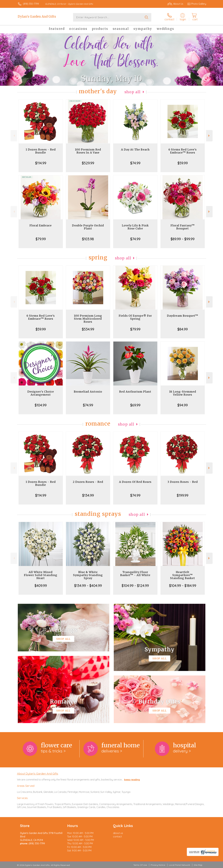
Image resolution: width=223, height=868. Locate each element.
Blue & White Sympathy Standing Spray (88, 575)
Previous (14, 136)
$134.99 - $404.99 (88, 586)
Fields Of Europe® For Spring (135, 317)
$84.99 (183, 329)
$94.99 (183, 405)
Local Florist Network (179, 865)
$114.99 (41, 163)
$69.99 (135, 405)
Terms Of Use (140, 865)
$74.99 (135, 163)
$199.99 (183, 495)
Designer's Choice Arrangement (41, 393)
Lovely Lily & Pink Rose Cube (135, 227)
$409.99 (41, 586)
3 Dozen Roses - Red (183, 482)
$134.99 (88, 495)
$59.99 (183, 163)
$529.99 (88, 163)
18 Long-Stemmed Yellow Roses (183, 393)
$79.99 (41, 239)
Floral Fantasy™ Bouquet (183, 227)
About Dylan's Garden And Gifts (38, 774)
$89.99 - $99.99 (183, 239)
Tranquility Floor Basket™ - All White (135, 574)
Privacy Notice (158, 865)
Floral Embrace (41, 225)
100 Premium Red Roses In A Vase (88, 151)
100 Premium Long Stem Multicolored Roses (88, 319)
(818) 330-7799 (31, 4)
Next (209, 136)
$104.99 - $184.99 (183, 586)
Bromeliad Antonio (88, 392)
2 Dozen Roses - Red (88, 482)
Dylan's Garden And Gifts (37, 16)
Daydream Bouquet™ (183, 316)
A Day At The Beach (135, 150)
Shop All (133, 92)
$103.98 (88, 239)
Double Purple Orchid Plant (88, 227)
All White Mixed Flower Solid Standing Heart (41, 575)
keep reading (132, 780)
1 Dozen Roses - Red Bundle (41, 151)
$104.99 (41, 405)
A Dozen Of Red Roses (135, 482)
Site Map (198, 865)
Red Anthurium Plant (135, 392)
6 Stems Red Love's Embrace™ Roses (183, 151)
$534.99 (88, 329)
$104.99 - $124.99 (135, 586)
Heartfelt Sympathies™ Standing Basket (183, 575)
